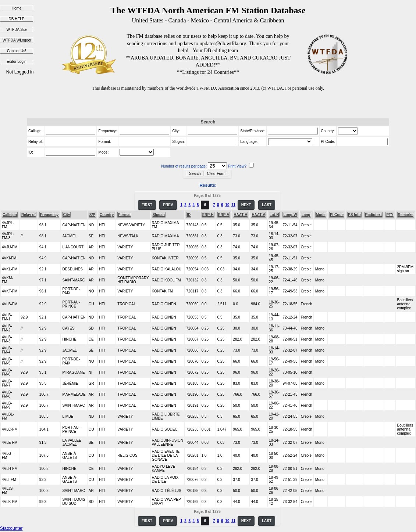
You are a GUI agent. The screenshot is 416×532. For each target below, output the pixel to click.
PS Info (354, 215)
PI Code (337, 215)
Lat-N (274, 215)
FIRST (147, 205)
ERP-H (208, 215)
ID (189, 215)
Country (107, 215)
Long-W (290, 215)
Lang (306, 215)
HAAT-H (240, 215)
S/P (92, 215)
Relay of (29, 215)
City (66, 215)
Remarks (406, 215)
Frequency (49, 215)
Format (124, 215)
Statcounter (11, 528)
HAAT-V (258, 215)
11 (233, 205)
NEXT (246, 205)
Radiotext (374, 215)
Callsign (10, 215)
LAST (267, 205)
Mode (321, 215)
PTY (390, 215)
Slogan (159, 215)
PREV (168, 205)
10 (227, 205)
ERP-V (224, 215)
